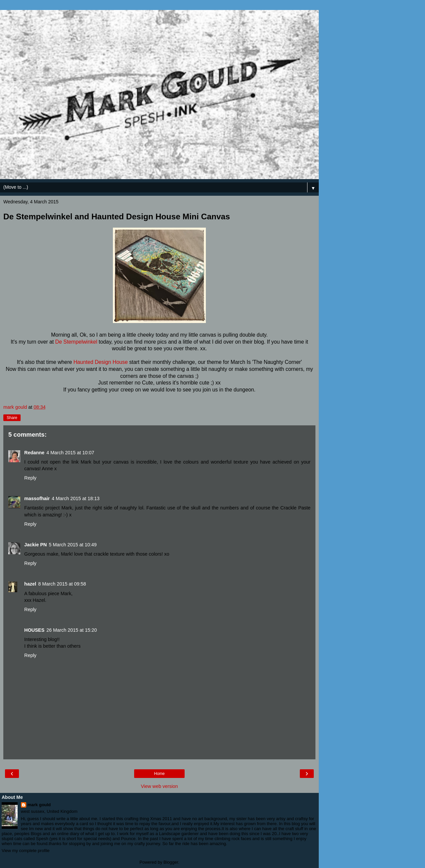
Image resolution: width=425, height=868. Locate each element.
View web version (159, 786)
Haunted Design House (101, 362)
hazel (30, 584)
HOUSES (34, 630)
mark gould (39, 805)
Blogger (171, 862)
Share (12, 418)
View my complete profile (26, 851)
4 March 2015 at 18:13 (76, 498)
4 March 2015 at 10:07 (70, 453)
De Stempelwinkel (76, 342)
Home (159, 774)
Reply (30, 478)
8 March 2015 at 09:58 (62, 584)
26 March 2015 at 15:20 (72, 630)
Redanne (34, 453)
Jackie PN (36, 545)
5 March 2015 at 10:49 (73, 545)
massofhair (37, 498)
